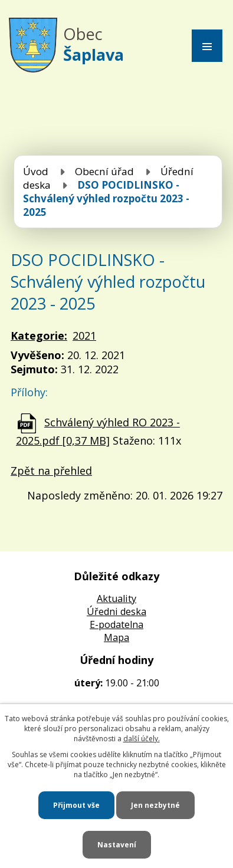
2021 (84, 336)
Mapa (116, 637)
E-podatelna (116, 624)
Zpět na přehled (51, 471)
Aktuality (116, 599)
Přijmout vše (76, 805)
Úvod (36, 171)
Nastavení (117, 845)
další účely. (142, 739)
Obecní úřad (104, 171)
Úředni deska (116, 611)
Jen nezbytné (155, 805)
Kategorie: (39, 336)
